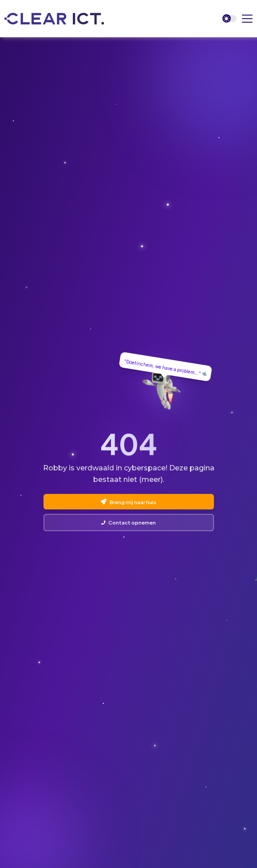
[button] (247, 19)
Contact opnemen (128, 522)
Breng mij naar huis (128, 502)
